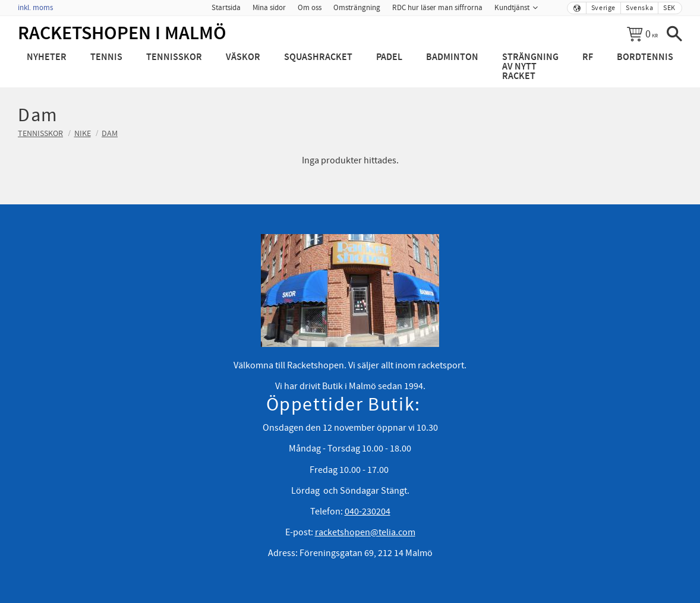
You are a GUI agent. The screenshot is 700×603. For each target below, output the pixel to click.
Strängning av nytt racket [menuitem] (530, 67)
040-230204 (368, 512)
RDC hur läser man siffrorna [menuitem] (437, 8)
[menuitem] (552, 4)
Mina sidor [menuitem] (269, 8)
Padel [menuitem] (389, 57)
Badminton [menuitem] (452, 57)
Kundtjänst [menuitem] (512, 8)
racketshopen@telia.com (365, 532)
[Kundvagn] (642, 34)
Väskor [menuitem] (243, 57)
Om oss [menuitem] (310, 8)
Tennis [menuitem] (106, 57)
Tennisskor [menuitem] (174, 57)
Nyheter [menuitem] (47, 57)
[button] (674, 34)
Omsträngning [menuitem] (357, 8)
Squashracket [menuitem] (318, 57)
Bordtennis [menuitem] (645, 57)
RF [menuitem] (588, 57)
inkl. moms (35, 8)
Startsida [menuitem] (226, 8)
